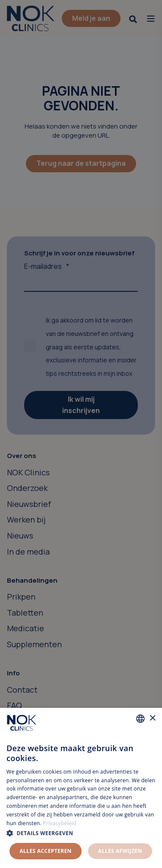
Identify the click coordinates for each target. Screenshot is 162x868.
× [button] (152, 718)
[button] (81, 833)
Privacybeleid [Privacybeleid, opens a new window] (60, 823)
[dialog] (81, 788)
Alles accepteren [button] (46, 851)
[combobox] (140, 719)
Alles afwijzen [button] (120, 851)
